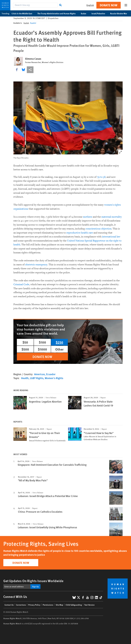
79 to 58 (101, 177)
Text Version (89, 605)
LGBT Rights (37, 378)
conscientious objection (98, 229)
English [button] (90, 5)
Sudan (85, 13)
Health (25, 378)
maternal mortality (112, 217)
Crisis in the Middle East (23, 13)
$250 (59, 342)
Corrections (21, 605)
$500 (25, 349)
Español (33, 23)
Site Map (59, 605)
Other (59, 349)
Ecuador (51, 374)
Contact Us (9, 605)
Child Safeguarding (74, 605)
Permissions (48, 605)
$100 (42, 342)
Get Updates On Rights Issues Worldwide (33, 581)
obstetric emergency (36, 265)
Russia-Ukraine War (120, 13)
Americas (39, 374)
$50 (25, 342)
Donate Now (109, 5)
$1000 (42, 349)
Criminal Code (21, 284)
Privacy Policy (34, 605)
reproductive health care (80, 233)
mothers (88, 217)
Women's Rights (54, 378)
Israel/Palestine (100, 13)
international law (111, 237)
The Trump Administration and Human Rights (58, 13)
